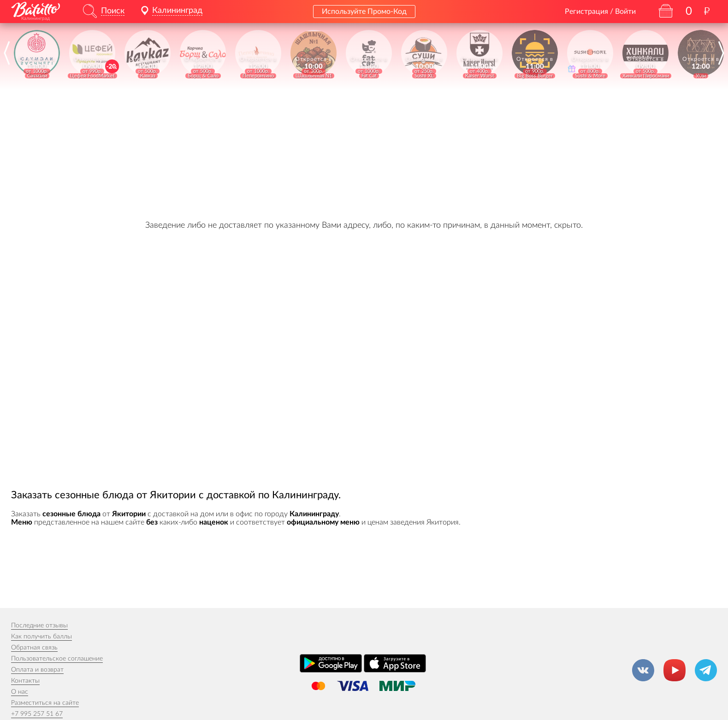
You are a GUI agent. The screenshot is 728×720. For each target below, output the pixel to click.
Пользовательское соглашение (57, 659)
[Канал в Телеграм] (706, 670)
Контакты (25, 681)
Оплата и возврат (37, 670)
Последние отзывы (39, 626)
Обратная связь (34, 648)
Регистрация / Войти (600, 12)
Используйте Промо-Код (364, 12)
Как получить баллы (41, 637)
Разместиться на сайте (45, 703)
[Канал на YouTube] (675, 670)
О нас (20, 692)
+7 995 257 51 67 (37, 714)
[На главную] (36, 10)
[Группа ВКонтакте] (643, 670)
